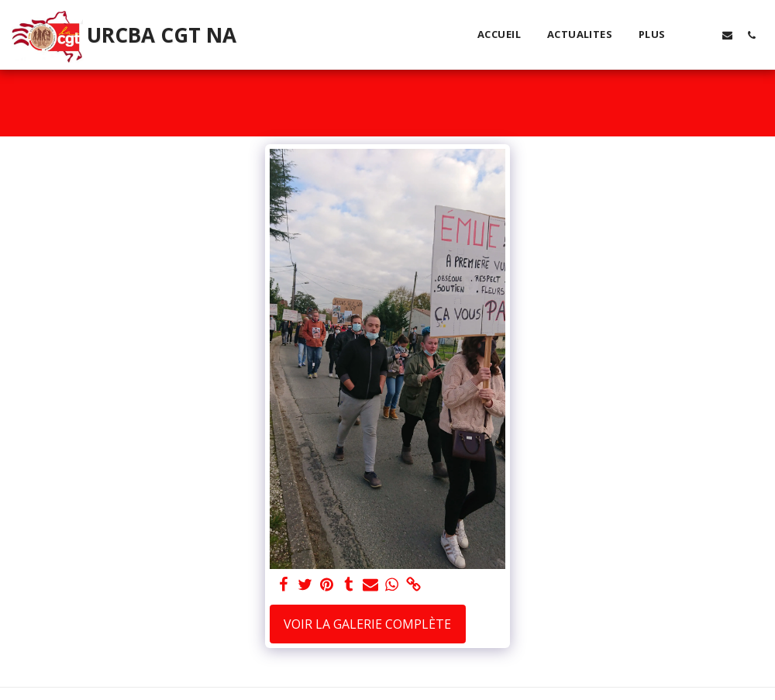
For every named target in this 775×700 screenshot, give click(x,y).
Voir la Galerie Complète (367, 624)
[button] (703, 35)
